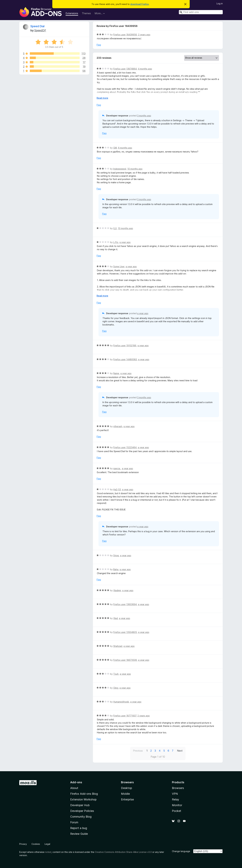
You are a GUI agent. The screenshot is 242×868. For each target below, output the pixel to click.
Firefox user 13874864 (125, 69)
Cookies (36, 844)
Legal (47, 844)
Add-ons (76, 782)
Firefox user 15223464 (125, 447)
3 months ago (144, 116)
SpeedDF (40, 30)
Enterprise (127, 799)
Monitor (177, 805)
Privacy (23, 844)
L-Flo (116, 242)
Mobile (125, 794)
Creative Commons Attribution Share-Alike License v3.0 (123, 852)
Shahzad (118, 646)
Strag (116, 555)
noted (48, 852)
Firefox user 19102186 (125, 345)
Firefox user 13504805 (125, 632)
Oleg (116, 688)
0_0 (115, 228)
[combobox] (201, 12)
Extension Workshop (83, 799)
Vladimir (117, 590)
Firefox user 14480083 (125, 359)
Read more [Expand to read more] (102, 98)
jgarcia (117, 468)
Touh (116, 674)
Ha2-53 (117, 489)
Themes (86, 13)
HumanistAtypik (121, 702)
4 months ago (145, 69)
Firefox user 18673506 (125, 660)
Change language (181, 851)
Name (116, 373)
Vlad (116, 618)
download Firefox (140, 4)
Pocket (177, 811)
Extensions (72, 13)
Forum (74, 822)
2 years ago (144, 35)
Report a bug (79, 828)
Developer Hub (80, 805)
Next (180, 751)
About (74, 788)
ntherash (118, 426)
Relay (175, 799)
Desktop (126, 788)
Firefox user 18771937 (125, 716)
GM (115, 148)
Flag (99, 45)
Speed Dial (37, 26)
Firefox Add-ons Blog (84, 794)
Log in (220, 3)
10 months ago (135, 169)
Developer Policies (82, 811)
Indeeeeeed (120, 169)
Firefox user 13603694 (125, 604)
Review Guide (79, 834)
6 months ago (125, 148)
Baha (116, 569)
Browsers (178, 788)
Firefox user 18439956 (125, 35)
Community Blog (81, 817)
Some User (119, 266)
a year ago (125, 242)
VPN (175, 794)
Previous (138, 751)
